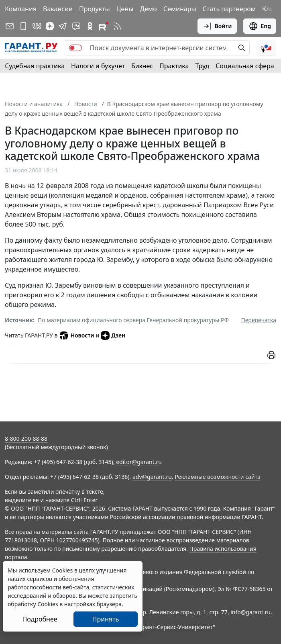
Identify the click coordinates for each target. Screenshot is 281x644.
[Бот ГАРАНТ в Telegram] (76, 26)
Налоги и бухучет (98, 66)
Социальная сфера (245, 66)
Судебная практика (35, 66)
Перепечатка (259, 320)
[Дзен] (50, 26)
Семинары (180, 9)
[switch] (75, 48)
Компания (21, 9)
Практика (174, 66)
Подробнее (40, 619)
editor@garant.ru (139, 462)
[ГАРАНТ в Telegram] (63, 26)
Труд (202, 66)
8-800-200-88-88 (26, 439)
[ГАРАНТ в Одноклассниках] (90, 26)
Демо (148, 9)
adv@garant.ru (152, 477)
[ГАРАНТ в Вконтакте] (37, 26)
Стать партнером (229, 9)
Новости (76, 335)
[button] (266, 48)
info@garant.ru (250, 612)
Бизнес (142, 66)
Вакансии (58, 9)
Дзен (113, 335)
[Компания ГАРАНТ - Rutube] (104, 26)
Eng (260, 26)
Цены (125, 9)
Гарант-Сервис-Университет (175, 627)
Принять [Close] (106, 619)
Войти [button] (217, 26)
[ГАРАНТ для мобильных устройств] (23, 26)
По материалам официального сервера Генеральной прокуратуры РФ (133, 320)
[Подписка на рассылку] (10, 26)
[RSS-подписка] (117, 26)
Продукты (95, 9)
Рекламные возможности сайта (218, 477)
